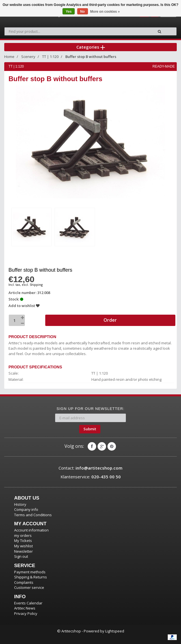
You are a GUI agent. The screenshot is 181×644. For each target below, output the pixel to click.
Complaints (24, 582)
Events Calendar (28, 603)
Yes (69, 12)
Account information (31, 530)
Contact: (90, 468)
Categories (91, 47)
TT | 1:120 (50, 57)
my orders (23, 535)
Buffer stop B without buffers (91, 57)
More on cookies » (105, 12)
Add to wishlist (24, 306)
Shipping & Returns (31, 577)
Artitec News (25, 608)
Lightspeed (115, 631)
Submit (90, 429)
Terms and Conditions (33, 515)
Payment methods (30, 572)
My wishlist (23, 546)
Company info (26, 509)
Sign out (21, 556)
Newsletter (23, 551)
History (20, 504)
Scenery (28, 57)
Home (9, 57)
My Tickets (23, 541)
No (83, 12)
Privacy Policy (26, 613)
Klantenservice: (91, 477)
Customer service (29, 587)
